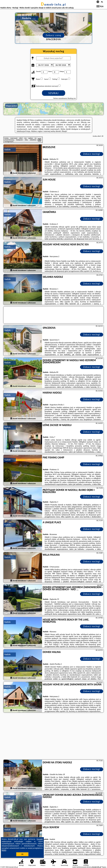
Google (40, 839)
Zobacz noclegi (92, 154)
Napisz (104, 867)
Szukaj (54, 93)
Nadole (7, 150)
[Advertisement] (53, 736)
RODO (4, 850)
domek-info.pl (53, 4)
